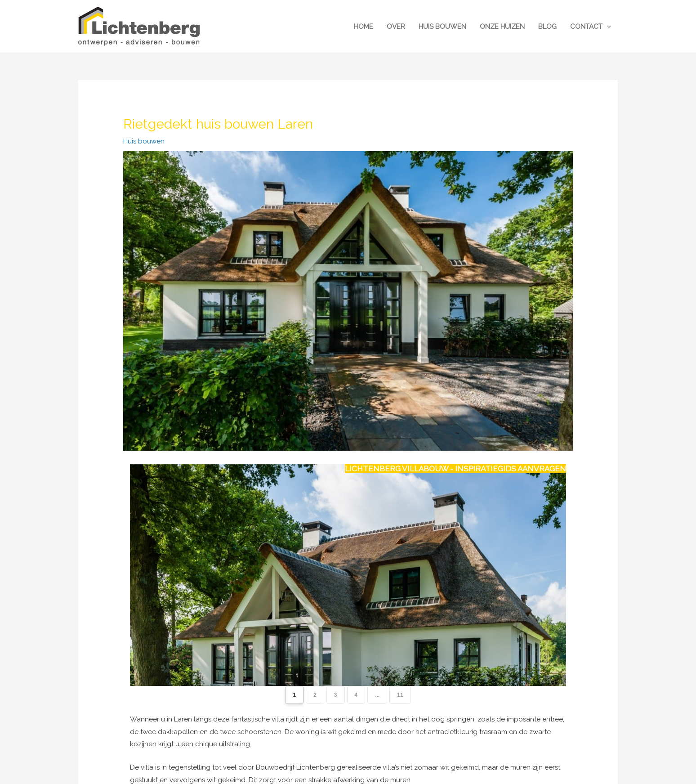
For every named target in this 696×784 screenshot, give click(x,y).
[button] (607, 27)
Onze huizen (502, 27)
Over (396, 27)
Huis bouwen (442, 27)
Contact (591, 27)
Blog (547, 27)
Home (364, 27)
